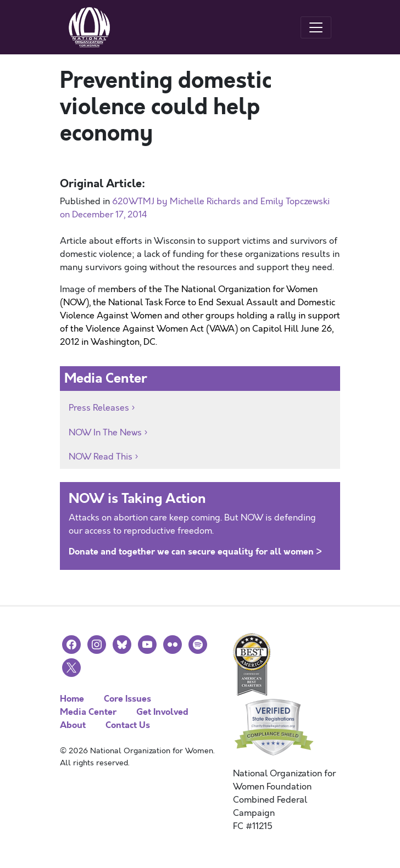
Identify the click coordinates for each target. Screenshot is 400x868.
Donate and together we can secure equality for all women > (195, 551)
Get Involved (162, 712)
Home (72, 699)
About (73, 725)
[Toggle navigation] (316, 27)
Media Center (88, 712)
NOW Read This (101, 457)
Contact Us (128, 725)
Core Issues (127, 699)
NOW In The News (105, 433)
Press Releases (99, 408)
